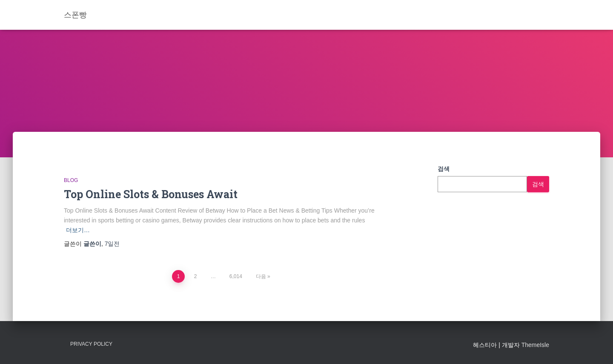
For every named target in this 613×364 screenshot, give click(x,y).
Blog (71, 180)
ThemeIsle (535, 345)
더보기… (78, 230)
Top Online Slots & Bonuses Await (151, 194)
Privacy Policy (91, 344)
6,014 (236, 276)
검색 (444, 169)
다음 (261, 276)
